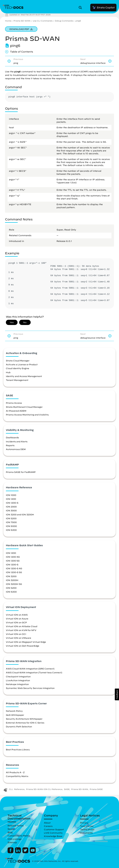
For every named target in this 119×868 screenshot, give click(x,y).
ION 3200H (12, 580)
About (47, 823)
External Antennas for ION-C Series (25, 723)
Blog (10, 832)
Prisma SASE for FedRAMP (21, 472)
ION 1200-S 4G (14, 568)
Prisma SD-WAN (22, 21)
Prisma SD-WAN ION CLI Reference (44, 789)
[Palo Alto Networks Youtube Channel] (33, 852)
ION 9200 (11, 530)
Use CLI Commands (42, 21)
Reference (19, 789)
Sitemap (12, 842)
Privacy (84, 823)
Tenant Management (17, 380)
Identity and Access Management (24, 376)
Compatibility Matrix (17, 776)
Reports (10, 445)
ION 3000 (11, 510)
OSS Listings (14, 839)
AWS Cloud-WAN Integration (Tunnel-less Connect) (34, 672)
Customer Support (54, 829)
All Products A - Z (15, 772)
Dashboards (12, 437)
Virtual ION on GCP (16, 622)
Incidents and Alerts (17, 441)
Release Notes (16, 826)
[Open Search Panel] (81, 8)
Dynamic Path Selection (19, 726)
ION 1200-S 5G (14, 572)
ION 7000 (11, 522)
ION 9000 (11, 526)
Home (8, 21)
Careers (48, 826)
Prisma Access (14, 403)
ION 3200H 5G (14, 584)
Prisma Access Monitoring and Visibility (27, 415)
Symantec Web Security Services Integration (30, 688)
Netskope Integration (17, 684)
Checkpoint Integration (18, 676)
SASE (67, 789)
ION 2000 (11, 507)
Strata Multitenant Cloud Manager (24, 407)
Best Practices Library (18, 749)
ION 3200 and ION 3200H (20, 514)
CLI (11, 789)
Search (11, 829)
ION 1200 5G (13, 561)
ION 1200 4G (13, 557)
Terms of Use (87, 829)
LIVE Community (53, 833)
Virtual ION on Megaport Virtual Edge (26, 642)
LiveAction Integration (18, 680)
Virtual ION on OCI (16, 634)
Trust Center (87, 826)
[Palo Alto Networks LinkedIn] (18, 852)
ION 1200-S (12, 503)
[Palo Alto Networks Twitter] (26, 852)
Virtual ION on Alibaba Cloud (22, 626)
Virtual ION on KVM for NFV (21, 630)
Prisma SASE (96, 789)
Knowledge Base (53, 836)
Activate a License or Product (22, 364)
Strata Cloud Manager (18, 361)
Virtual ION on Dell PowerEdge (23, 646)
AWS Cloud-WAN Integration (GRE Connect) (30, 669)
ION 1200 (11, 499)
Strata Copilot (103, 8)
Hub (8, 372)
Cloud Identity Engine (18, 368)
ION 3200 (11, 576)
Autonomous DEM (16, 449)
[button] (117, 694)
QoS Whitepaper (15, 715)
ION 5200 (11, 518)
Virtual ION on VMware (19, 638)
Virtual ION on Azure (17, 619)
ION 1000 (11, 495)
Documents (86, 833)
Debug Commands (64, 21)
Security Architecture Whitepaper (24, 719)
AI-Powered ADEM (16, 411)
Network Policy (14, 711)
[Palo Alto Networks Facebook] (11, 852)
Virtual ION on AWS (17, 615)
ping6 (78, 21)
